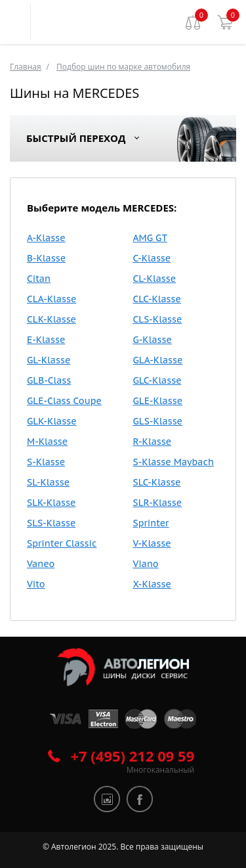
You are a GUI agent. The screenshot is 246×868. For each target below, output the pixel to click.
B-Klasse (46, 258)
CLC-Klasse (157, 299)
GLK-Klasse (52, 421)
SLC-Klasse (157, 482)
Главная (26, 67)
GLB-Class (49, 380)
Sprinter (151, 523)
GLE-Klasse (158, 401)
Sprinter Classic (62, 543)
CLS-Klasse (158, 319)
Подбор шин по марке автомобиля (123, 67)
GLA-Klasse (158, 360)
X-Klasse (152, 584)
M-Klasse (47, 442)
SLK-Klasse (51, 503)
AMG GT (151, 238)
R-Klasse (153, 442)
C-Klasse (152, 258)
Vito (36, 584)
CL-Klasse (155, 279)
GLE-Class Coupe (64, 401)
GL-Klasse (49, 360)
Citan (39, 279)
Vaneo (41, 564)
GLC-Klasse (157, 380)
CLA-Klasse (51, 299)
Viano (146, 564)
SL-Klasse (48, 482)
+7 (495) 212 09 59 (133, 756)
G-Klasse (153, 340)
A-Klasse (46, 238)
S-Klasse (46, 462)
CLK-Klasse (51, 319)
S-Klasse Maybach (174, 462)
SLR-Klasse (158, 503)
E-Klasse (46, 340)
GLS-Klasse (158, 421)
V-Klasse (152, 543)
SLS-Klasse (51, 523)
